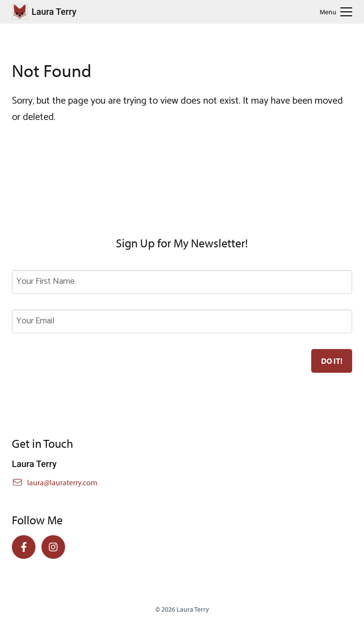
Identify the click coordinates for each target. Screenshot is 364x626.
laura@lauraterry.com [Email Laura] (62, 482)
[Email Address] (182, 321)
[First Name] (182, 282)
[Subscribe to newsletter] (332, 361)
